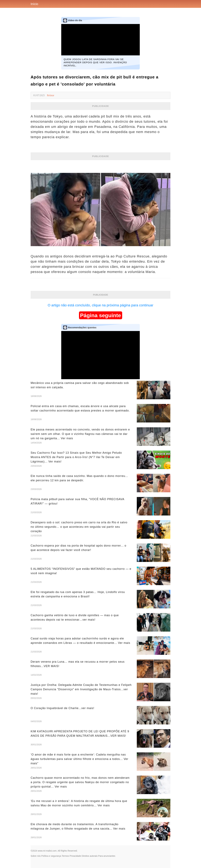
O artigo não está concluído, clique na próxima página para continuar (101, 305)
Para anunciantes (107, 856)
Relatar (51, 95)
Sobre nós (36, 856)
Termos (65, 856)
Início (34, 4)
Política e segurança (51, 856)
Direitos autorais (90, 856)
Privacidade (75, 856)
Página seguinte (101, 315)
